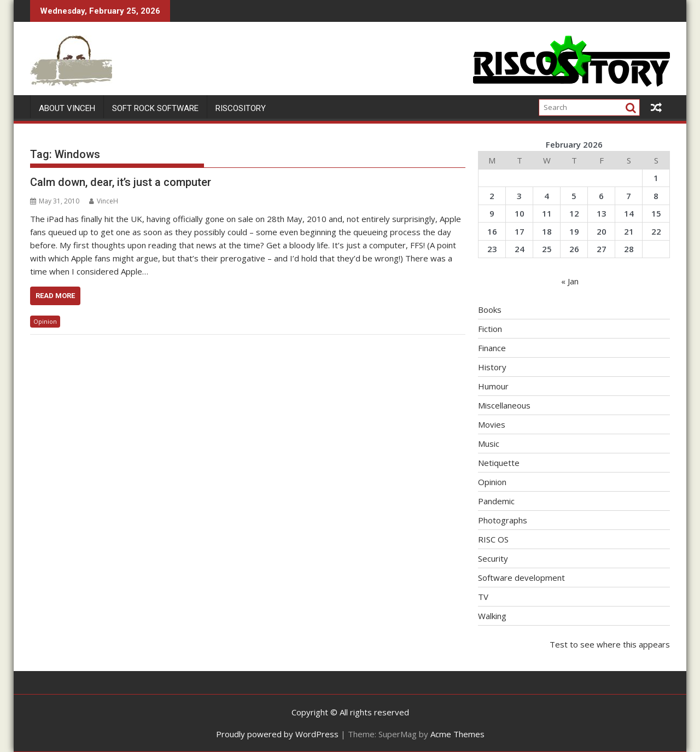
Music (489, 444)
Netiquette (499, 463)
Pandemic (496, 501)
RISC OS (493, 539)
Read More (55, 296)
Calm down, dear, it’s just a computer (121, 182)
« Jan (570, 281)
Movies (492, 424)
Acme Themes (457, 734)
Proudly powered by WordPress (277, 734)
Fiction (490, 329)
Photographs (503, 520)
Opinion (45, 321)
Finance (492, 348)
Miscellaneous (504, 405)
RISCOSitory (241, 108)
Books (490, 310)
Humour (493, 386)
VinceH (104, 201)
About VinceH (67, 108)
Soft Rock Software (155, 108)
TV (483, 597)
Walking (492, 616)
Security (493, 558)
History (492, 367)
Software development (521, 578)
